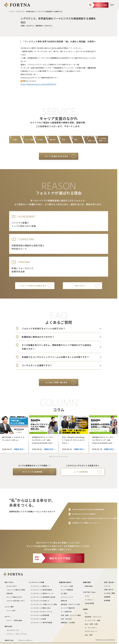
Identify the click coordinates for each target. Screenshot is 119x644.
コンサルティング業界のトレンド (42, 593)
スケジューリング (67, 597)
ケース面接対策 (66, 612)
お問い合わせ (109, 590)
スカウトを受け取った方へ (16, 601)
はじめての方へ (12, 586)
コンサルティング (13, 630)
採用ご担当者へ (109, 582)
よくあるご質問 (109, 593)
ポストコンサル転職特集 (32, 472)
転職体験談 (89, 586)
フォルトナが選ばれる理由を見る (33, 286)
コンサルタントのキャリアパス (41, 612)
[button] (50, 457)
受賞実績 (10, 593)
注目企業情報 (89, 603)
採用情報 (107, 600)
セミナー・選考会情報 (14, 620)
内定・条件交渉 (66, 619)
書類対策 (64, 601)
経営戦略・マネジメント (93, 617)
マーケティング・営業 (93, 620)
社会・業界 (89, 635)
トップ (11, 11)
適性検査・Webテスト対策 (70, 604)
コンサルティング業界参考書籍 (41, 622)
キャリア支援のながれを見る (57, 156)
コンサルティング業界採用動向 (41, 590)
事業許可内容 (9, 640)
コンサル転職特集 (81, 472)
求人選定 (64, 593)
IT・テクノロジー (91, 628)
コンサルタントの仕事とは (40, 601)
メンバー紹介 (11, 611)
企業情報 (107, 597)
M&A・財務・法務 (91, 624)
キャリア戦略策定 (67, 590)
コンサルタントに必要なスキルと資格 (44, 604)
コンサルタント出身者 (38, 619)
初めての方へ (80, 286)
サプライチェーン (91, 631)
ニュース (107, 586)
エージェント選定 (67, 586)
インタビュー (89, 600)
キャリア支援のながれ (14, 597)
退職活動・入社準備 (68, 622)
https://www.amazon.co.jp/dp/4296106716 (38, 84)
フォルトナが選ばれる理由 (16, 590)
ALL (86, 613)
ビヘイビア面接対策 (68, 608)
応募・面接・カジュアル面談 (71, 615)
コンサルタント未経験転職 (40, 615)
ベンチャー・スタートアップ (17, 634)
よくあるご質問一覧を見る (57, 382)
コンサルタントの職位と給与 (41, 608)
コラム (87, 596)
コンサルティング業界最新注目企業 (43, 597)
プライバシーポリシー (26, 640)
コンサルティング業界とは (40, 586)
